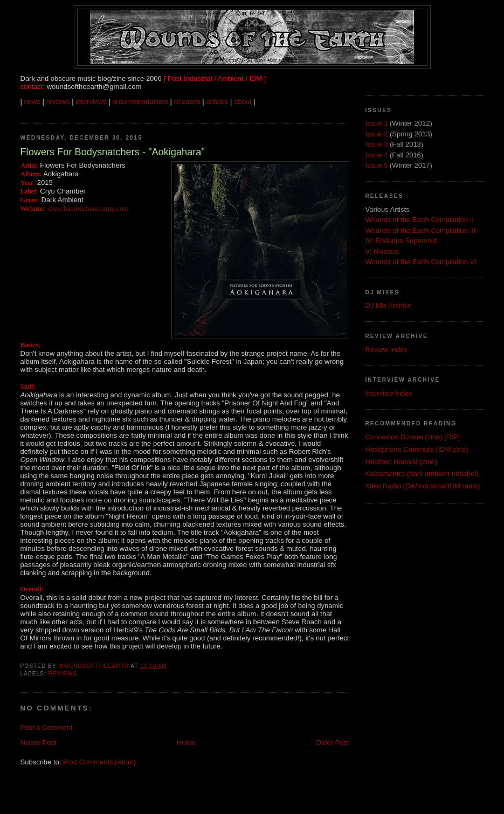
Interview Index (389, 393)
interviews (91, 102)
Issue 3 (377, 144)
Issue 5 (377, 165)
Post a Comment (47, 727)
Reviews (63, 674)
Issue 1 (377, 123)
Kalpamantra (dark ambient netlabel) (422, 474)
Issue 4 (377, 155)
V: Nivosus (382, 251)
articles (217, 102)
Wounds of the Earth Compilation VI (421, 262)
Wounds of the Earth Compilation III (421, 230)
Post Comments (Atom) (99, 762)
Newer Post (39, 743)
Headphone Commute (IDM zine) (417, 449)
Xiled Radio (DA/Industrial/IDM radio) (423, 486)
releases (187, 102)
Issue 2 (377, 134)
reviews (58, 102)
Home (186, 743)
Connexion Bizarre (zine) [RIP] (413, 437)
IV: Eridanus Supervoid (401, 241)
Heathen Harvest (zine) (402, 462)
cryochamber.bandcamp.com (88, 208)
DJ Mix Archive (389, 305)
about (243, 102)
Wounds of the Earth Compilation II (420, 220)
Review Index (386, 350)
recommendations (140, 102)
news (32, 102)
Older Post (332, 743)
